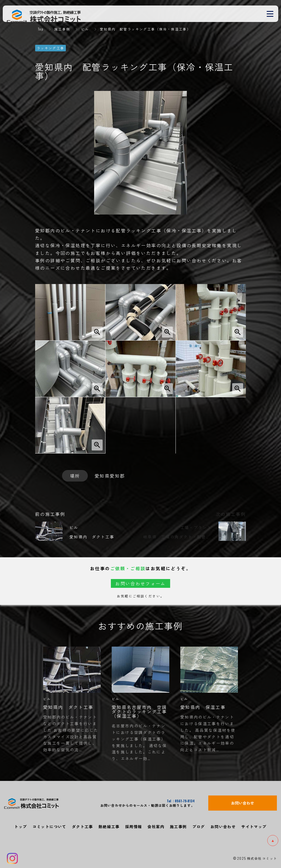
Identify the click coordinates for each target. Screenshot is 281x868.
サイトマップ (254, 826)
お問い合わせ (223, 826)
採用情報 (134, 826)
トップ (21, 826)
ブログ (199, 826)
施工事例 (62, 29)
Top (41, 29)
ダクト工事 (82, 826)
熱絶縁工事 (109, 826)
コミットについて (50, 826)
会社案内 (156, 826)
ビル (85, 29)
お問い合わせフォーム (140, 583)
